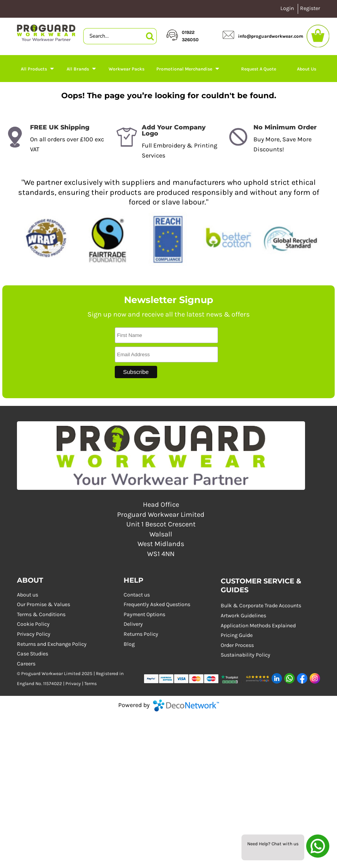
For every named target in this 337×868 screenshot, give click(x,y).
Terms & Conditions (41, 614)
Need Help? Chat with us (273, 844)
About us (28, 595)
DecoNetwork (186, 705)
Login (287, 8)
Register (310, 8)
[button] (232, 678)
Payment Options (144, 614)
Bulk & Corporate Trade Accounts (261, 606)
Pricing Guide (237, 635)
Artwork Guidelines (243, 616)
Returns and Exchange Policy (52, 644)
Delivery (133, 624)
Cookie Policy (33, 624)
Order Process (237, 645)
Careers (26, 664)
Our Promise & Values (44, 604)
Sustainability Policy (246, 655)
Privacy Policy (34, 634)
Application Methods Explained (258, 626)
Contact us (137, 595)
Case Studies (33, 654)
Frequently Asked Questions (157, 604)
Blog (129, 644)
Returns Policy (141, 634)
